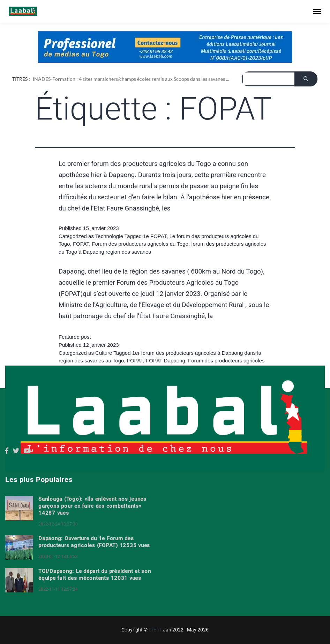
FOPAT (81, 244)
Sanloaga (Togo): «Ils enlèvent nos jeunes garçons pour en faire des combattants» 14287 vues (92, 506)
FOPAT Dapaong (166, 361)
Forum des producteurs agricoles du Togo (140, 244)
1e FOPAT (155, 236)
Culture (104, 353)
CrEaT (155, 630)
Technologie (109, 236)
